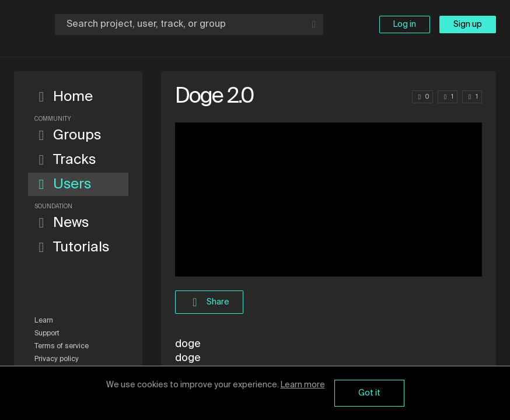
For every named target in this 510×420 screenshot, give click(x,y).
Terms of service (62, 346)
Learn (44, 321)
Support (47, 334)
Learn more (303, 385)
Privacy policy (57, 359)
